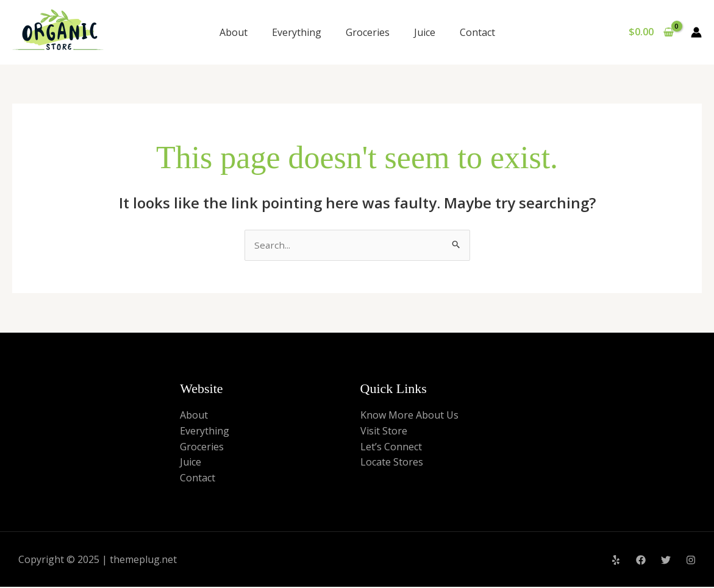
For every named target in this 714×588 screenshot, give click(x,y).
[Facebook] (641, 561)
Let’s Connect (391, 447)
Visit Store (384, 431)
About (234, 32)
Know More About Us (409, 416)
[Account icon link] (696, 32)
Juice (425, 32)
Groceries (368, 32)
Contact (477, 32)
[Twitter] (666, 561)
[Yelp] (616, 561)
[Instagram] (691, 561)
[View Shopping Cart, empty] (651, 32)
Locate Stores (392, 463)
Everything (297, 32)
